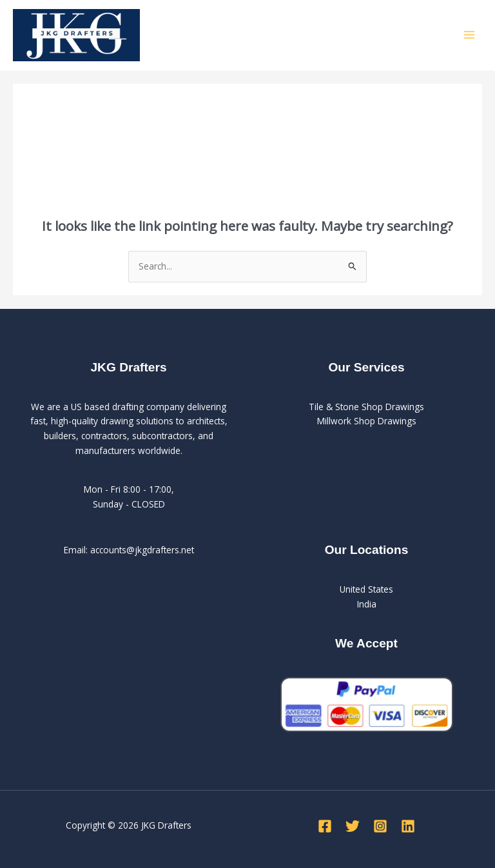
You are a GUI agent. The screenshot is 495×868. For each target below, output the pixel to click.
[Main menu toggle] (470, 35)
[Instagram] (380, 826)
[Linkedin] (408, 826)
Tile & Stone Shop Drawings (366, 407)
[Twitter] (353, 826)
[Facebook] (325, 826)
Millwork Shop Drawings (367, 421)
